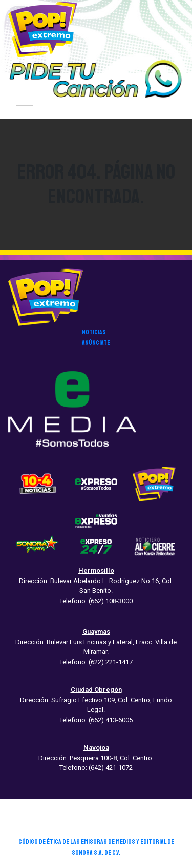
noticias (94, 332)
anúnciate (96, 343)
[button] (96, 80)
